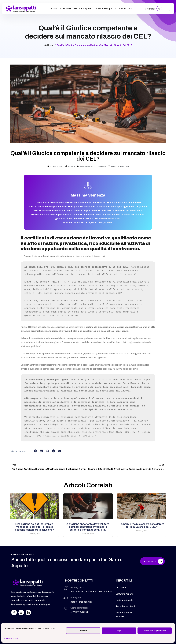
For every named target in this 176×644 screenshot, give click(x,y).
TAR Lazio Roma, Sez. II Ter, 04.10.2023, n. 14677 (88, 223)
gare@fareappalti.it (81, 602)
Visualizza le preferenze (155, 631)
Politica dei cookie (11, 638)
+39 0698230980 (80, 612)
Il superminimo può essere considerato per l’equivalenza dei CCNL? (142, 525)
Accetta (83, 631)
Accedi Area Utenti (125, 606)
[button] (35, 451)
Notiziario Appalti (105, 8)
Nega (119, 631)
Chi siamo (65, 8)
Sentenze (102, 166)
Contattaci (125, 8)
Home (54, 8)
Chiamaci (154, 9)
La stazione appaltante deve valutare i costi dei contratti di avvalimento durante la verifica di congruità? (88, 527)
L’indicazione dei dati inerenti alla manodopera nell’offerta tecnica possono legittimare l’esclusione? (34, 527)
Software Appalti (83, 8)
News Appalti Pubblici (88, 166)
